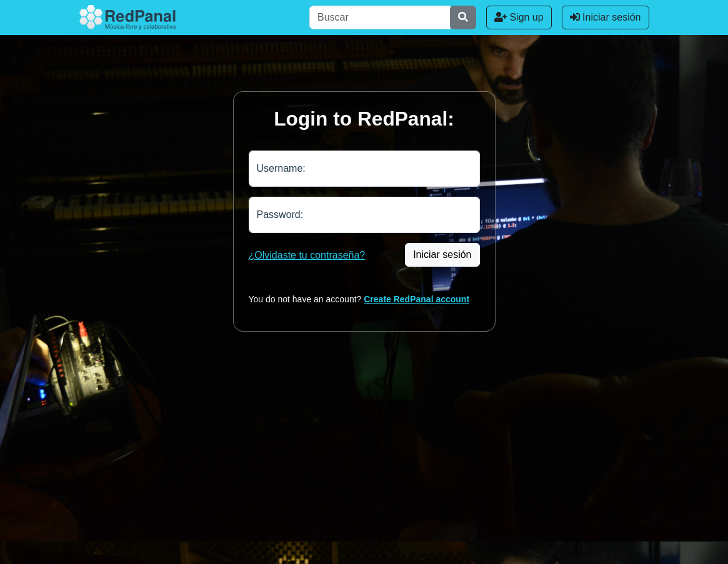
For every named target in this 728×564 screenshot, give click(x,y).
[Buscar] (380, 17)
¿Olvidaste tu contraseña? (307, 255)
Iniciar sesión (606, 17)
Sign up (519, 17)
